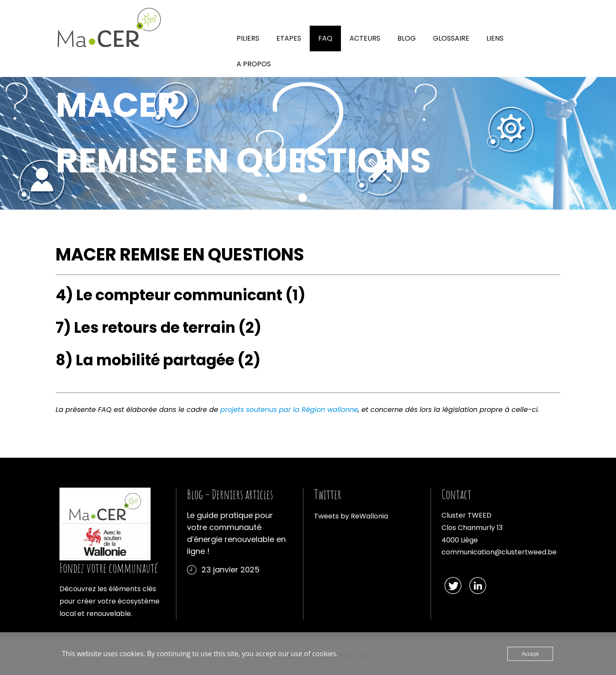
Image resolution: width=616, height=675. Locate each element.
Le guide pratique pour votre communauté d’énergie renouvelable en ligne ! (236, 533)
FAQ (325, 38)
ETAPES (289, 38)
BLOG (407, 38)
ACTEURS (365, 38)
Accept (530, 654)
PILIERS (248, 38)
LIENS (495, 38)
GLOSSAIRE (451, 38)
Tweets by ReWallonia (351, 516)
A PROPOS (254, 64)
